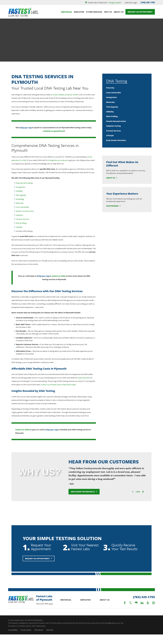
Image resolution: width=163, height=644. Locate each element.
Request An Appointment (140, 12)
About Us (112, 178)
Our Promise (113, 206)
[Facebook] (125, 603)
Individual (66, 600)
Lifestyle (19, 227)
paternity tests (84, 378)
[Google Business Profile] (136, 603)
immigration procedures (58, 160)
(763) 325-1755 (148, 2)
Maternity (20, 203)
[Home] (23, 12)
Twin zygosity (21, 195)
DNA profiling (21, 223)
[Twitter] (130, 603)
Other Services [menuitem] (94, 12)
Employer (85, 600)
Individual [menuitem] (67, 12)
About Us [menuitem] (119, 12)
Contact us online (22, 430)
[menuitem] (127, 88)
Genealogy (20, 199)
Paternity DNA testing (24, 183)
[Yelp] (148, 603)
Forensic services (22, 219)
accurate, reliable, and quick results (64, 95)
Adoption (19, 215)
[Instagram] (154, 603)
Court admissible (22, 207)
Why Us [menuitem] (108, 12)
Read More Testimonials (80, 492)
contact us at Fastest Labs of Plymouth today (58, 385)
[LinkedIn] (142, 603)
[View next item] (139, 492)
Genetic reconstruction (25, 211)
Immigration (21, 187)
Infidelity (19, 191)
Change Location (115, 2)
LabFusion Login (131, 2)
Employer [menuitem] (79, 12)
